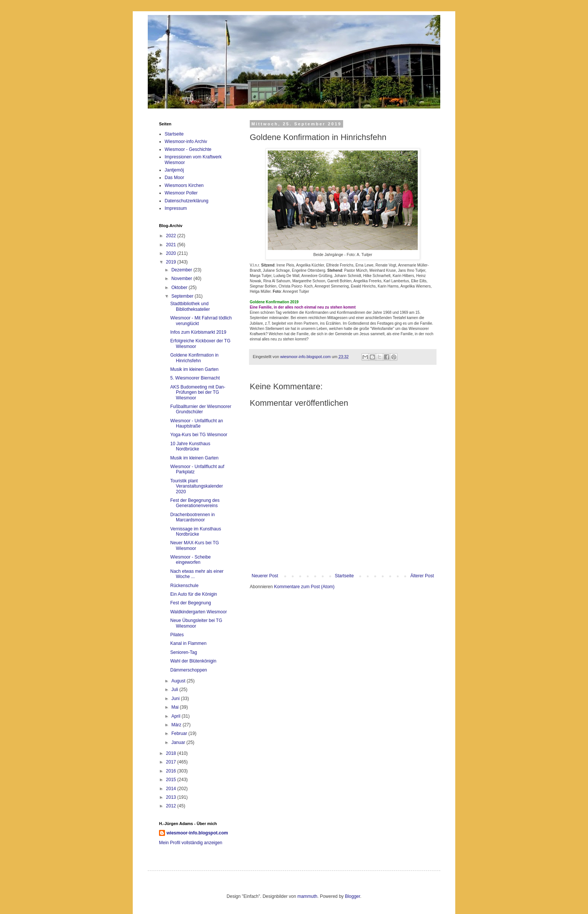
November (182, 279)
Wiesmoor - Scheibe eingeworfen (190, 560)
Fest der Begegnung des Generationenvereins (195, 503)
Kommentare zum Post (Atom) (304, 587)
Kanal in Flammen (188, 643)
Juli (175, 690)
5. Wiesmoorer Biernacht (195, 378)
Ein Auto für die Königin (194, 594)
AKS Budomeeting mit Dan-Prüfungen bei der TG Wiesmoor (198, 392)
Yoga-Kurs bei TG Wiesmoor (199, 435)
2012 (172, 806)
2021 (172, 245)
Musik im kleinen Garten (194, 369)
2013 (172, 797)
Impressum (176, 208)
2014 (172, 789)
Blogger (353, 896)
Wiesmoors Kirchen (184, 185)
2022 (172, 236)
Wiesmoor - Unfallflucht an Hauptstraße (197, 423)
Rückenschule (184, 586)
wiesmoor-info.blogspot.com (197, 833)
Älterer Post (422, 576)
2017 (172, 762)
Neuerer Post (265, 576)
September (183, 296)
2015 (172, 780)
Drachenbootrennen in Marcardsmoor (193, 517)
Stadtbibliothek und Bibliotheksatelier (190, 306)
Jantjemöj (174, 170)
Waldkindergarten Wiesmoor (199, 612)
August (179, 681)
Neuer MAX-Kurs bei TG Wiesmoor (195, 545)
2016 (172, 771)
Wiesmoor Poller (181, 193)
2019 (172, 262)
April (176, 716)
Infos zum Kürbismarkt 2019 (198, 332)
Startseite (344, 576)
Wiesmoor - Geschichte (188, 149)
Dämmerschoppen (189, 670)
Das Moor (174, 178)
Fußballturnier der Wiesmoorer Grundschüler (201, 409)
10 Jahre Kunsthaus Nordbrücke (190, 446)
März (177, 725)
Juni (176, 699)
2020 (172, 253)
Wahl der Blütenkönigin (193, 661)
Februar (180, 733)
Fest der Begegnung (191, 603)
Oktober (180, 288)
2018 (172, 753)
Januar (179, 742)
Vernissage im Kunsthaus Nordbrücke (196, 532)
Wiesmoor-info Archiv (186, 142)
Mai (176, 707)
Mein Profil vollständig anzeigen (191, 843)
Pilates (177, 635)
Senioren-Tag (184, 652)
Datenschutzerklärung (187, 201)
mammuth (307, 896)
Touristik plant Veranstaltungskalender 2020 (196, 486)
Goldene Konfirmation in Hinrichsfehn (194, 358)
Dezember (182, 270)
